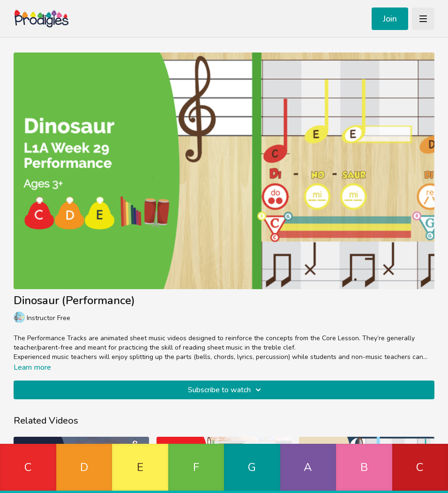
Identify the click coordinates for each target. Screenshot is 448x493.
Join (390, 19)
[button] (28, 468)
